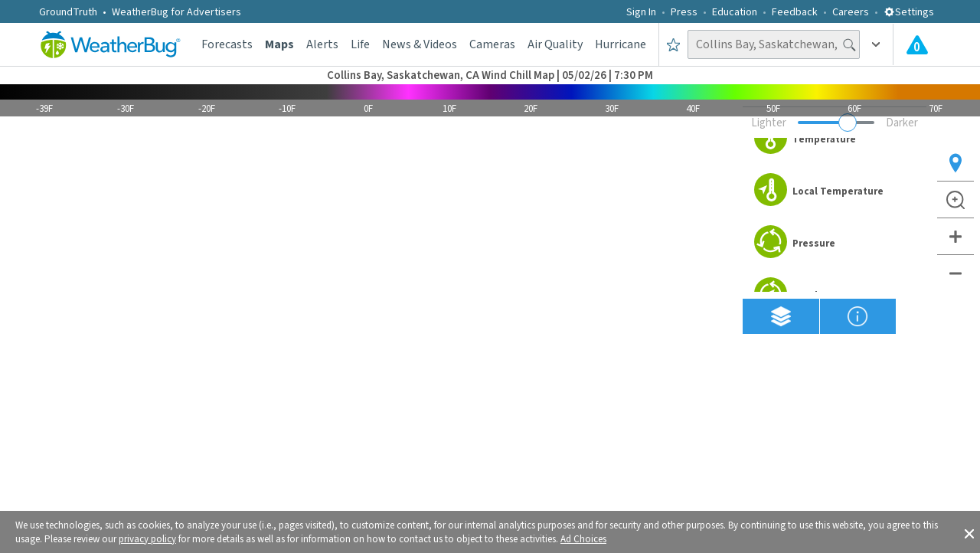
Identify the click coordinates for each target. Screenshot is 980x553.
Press (684, 12)
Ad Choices (583, 539)
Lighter (769, 123)
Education (735, 12)
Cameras (492, 44)
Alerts (322, 44)
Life (360, 44)
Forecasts (227, 44)
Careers (851, 12)
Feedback (795, 12)
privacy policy (147, 539)
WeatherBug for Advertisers (176, 12)
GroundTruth (68, 12)
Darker (902, 123)
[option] (835, 139)
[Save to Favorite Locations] (673, 44)
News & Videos (420, 44)
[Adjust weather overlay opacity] (836, 123)
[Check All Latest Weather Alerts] (917, 44)
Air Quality (555, 44)
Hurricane (621, 44)
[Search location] (774, 44)
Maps (279, 44)
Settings (909, 12)
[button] (969, 532)
